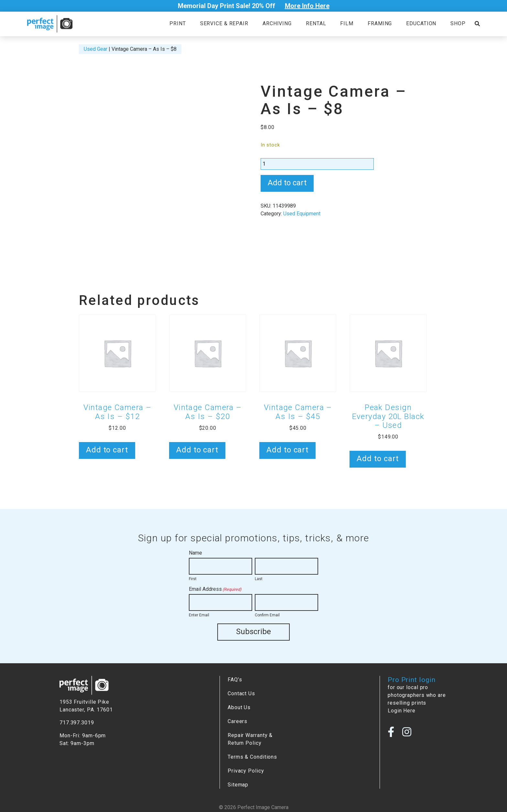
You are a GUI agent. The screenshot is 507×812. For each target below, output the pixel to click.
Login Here (402, 710)
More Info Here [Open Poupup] (307, 6)
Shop (458, 23)
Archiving (277, 23)
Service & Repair (224, 23)
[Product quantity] (317, 164)
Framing (380, 23)
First (193, 579)
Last (259, 579)
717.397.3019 (77, 722)
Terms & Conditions (252, 756)
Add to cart (287, 183)
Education (421, 23)
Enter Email (199, 615)
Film (347, 23)
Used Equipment (302, 214)
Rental (316, 23)
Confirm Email (267, 615)
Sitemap (238, 784)
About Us (239, 707)
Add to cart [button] (107, 450)
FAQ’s (235, 679)
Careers (237, 721)
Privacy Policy (246, 770)
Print (178, 23)
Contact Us (241, 693)
